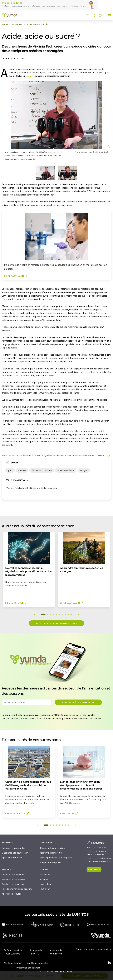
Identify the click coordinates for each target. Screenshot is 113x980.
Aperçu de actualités (12, 857)
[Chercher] (88, 16)
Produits (44, 879)
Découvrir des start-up (51, 853)
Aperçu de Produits (11, 894)
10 (71, 615)
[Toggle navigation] (109, 16)
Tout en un (45, 889)
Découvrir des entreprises (52, 848)
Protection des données (28, 968)
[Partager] (94, 16)
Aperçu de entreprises (50, 862)
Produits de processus (13, 884)
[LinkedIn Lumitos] (109, 963)
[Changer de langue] (100, 16)
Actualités (45, 875)
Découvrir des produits (13, 875)
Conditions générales (37, 963)
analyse (31, 76)
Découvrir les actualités (14, 848)
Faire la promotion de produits (17, 889)
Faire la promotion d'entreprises (56, 857)
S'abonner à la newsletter (78, 702)
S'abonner (94, 869)
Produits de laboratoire (14, 879)
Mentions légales (13, 963)
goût (47, 69)
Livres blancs (46, 884)
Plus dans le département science (56, 623)
